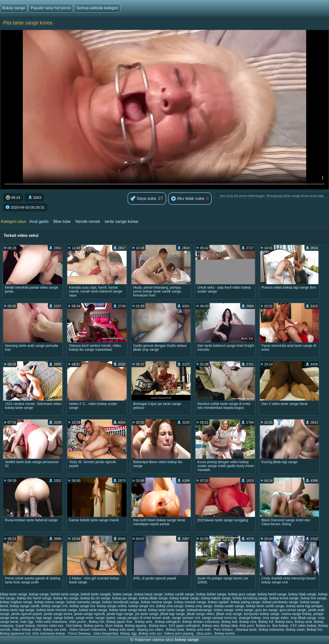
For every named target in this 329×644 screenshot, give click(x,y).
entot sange (244, 610)
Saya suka (143, 199)
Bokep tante (175, 630)
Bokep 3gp (128, 633)
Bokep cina (248, 622)
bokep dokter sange (211, 594)
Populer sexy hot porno (51, 8)
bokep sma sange (170, 606)
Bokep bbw (229, 626)
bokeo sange (122, 594)
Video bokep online (27, 630)
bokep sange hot (82, 606)
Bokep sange (14, 8)
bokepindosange (199, 610)
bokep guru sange (242, 594)
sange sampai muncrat (219, 618)
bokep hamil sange (272, 594)
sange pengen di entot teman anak (144, 618)
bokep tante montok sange (57, 610)
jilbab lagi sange (172, 614)
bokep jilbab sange (153, 598)
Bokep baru (284, 622)
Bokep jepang (136, 626)
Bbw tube (62, 221)
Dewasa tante (246, 630)
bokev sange (224, 610)
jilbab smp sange (229, 614)
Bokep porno (94, 626)
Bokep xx (263, 626)
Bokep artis (144, 622)
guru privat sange (293, 610)
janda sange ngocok (89, 614)
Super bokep (25, 626)
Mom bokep (114, 626)
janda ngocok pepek (27, 614)
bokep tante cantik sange (265, 606)
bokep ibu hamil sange (34, 598)
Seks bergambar (106, 633)
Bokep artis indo (199, 630)
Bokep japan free (120, 622)
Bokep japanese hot (15, 633)
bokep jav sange (125, 598)
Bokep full (266, 622)
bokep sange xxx (141, 606)
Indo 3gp (27, 622)
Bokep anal (303, 622)
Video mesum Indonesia (88, 630)
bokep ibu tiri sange (95, 598)
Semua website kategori (97, 8)
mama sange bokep (296, 614)
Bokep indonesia (271, 630)
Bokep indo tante (122, 630)
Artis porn (247, 626)
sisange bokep (250, 618)
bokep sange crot (54, 606)
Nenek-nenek (88, 221)
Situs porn (204, 633)
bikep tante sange (14, 594)
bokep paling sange (245, 602)
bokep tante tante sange (166, 610)
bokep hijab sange (302, 594)
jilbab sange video (200, 614)
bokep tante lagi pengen (305, 606)
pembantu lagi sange (36, 618)
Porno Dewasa (80, 633)
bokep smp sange (199, 606)
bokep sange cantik (25, 606)
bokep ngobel (218, 602)
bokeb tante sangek (96, 594)
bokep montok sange (190, 602)
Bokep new (211, 626)
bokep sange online (112, 606)
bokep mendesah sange (121, 602)
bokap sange (39, 594)
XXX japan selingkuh (184, 626)
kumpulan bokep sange (262, 614)
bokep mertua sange (157, 602)
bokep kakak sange (184, 598)
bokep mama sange (49, 602)
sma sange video (276, 618)
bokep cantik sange (179, 594)
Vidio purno (78, 622)
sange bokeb (64, 618)
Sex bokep (280, 626)
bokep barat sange (148, 594)
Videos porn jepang (179, 633)
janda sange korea (58, 614)
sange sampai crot (186, 618)
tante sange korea (121, 221)
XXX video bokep (303, 626)
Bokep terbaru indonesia (201, 622)
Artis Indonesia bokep (49, 633)
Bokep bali (229, 622)
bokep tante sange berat (127, 610)
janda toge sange (120, 614)
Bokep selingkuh (168, 622)
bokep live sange (313, 598)
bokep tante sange (93, 610)
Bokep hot (97, 622)
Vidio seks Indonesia (51, 622)
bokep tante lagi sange (17, 610)
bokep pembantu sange (280, 602)
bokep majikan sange (16, 602)
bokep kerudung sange (250, 598)
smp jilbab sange (303, 618)
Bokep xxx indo (55, 630)
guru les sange (266, 610)
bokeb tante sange (65, 594)
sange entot (84, 618)
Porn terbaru (224, 630)
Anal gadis (39, 221)
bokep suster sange (229, 606)
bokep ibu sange (66, 598)
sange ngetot (105, 618)
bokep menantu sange (84, 602)
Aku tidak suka (187, 199)
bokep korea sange (284, 598)
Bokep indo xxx (150, 633)
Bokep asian (295, 630)
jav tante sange (147, 614)
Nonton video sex (51, 626)
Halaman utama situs (154, 640)
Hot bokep (74, 626)
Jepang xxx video (150, 630)
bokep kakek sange (216, 598)
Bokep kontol (225, 633)
